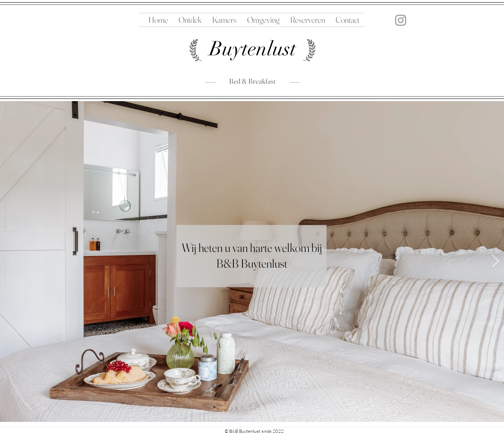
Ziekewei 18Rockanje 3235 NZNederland (133, 432)
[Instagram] (401, 20)
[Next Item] (495, 262)
